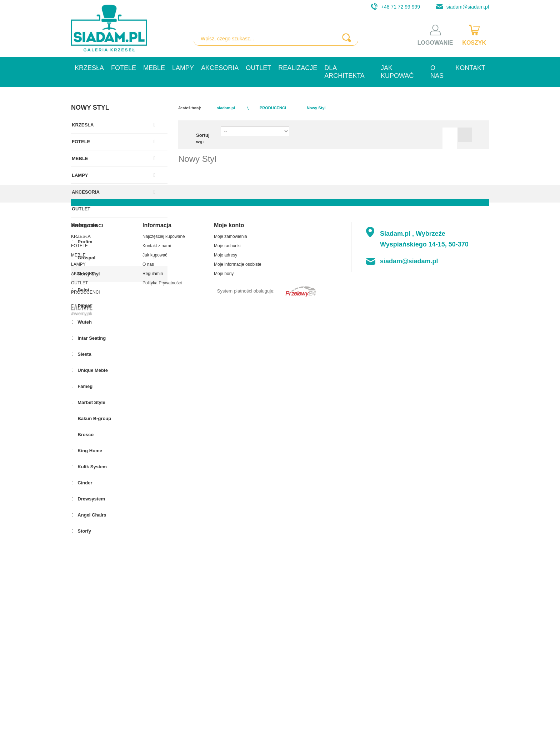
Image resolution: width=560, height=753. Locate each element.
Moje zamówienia (231, 619)
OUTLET (258, 68)
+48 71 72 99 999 (393, 7)
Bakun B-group (94, 418)
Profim (84, 242)
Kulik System (92, 467)
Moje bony (224, 657)
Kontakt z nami (157, 629)
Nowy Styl (88, 274)
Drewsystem (91, 499)
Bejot (83, 290)
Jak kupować (397, 72)
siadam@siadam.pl (461, 7)
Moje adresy (226, 638)
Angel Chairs (91, 515)
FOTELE (124, 68)
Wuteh (84, 322)
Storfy (84, 531)
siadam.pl (226, 108)
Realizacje (298, 68)
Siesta (84, 354)
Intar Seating (91, 338)
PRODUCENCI (87, 226)
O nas (437, 72)
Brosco (85, 435)
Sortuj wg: (203, 138)
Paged (84, 306)
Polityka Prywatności (162, 666)
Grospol (86, 258)
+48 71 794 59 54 (457, 666)
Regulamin (153, 657)
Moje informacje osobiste (238, 647)
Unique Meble (92, 370)
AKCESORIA (220, 68)
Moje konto (229, 608)
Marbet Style (91, 402)
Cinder (84, 483)
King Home (89, 451)
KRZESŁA (89, 68)
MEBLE (154, 68)
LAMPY (183, 68)
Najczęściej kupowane (164, 619)
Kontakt (470, 68)
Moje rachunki (227, 629)
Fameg (85, 386)
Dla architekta (344, 72)
